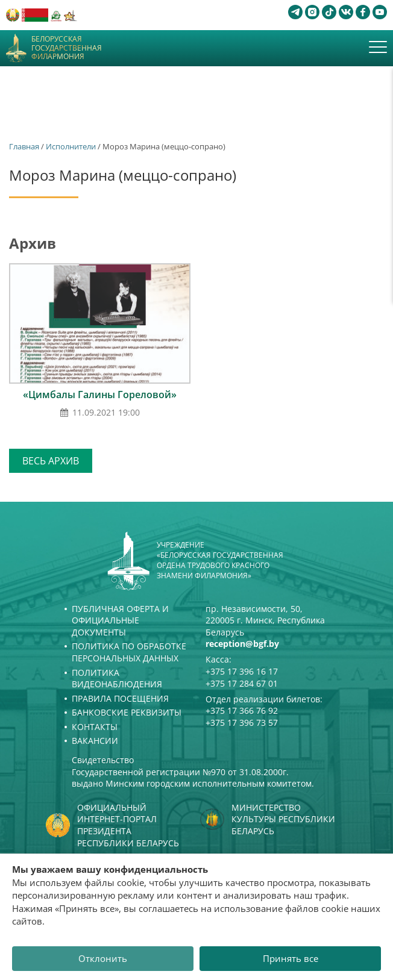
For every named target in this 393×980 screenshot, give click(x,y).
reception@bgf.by (242, 644)
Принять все (291, 958)
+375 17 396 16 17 (242, 671)
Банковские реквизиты (127, 712)
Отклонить (103, 958)
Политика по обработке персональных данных (129, 652)
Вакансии (95, 741)
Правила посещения (120, 698)
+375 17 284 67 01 (242, 683)
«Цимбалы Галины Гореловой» (100, 395)
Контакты (95, 727)
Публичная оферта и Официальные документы (120, 620)
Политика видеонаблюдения (117, 679)
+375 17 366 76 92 (242, 710)
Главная (24, 146)
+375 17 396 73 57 (242, 723)
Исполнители (71, 146)
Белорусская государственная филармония (67, 48)
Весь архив (51, 461)
